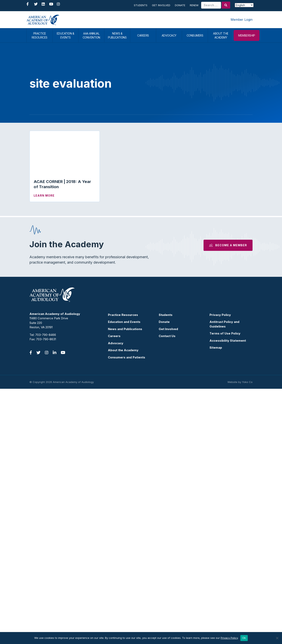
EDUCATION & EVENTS (66, 35)
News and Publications (125, 584)
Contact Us (167, 591)
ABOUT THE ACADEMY (221, 35)
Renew (194, 5)
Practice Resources (123, 570)
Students (141, 5)
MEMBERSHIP (247, 35)
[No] (277, 638)
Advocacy (116, 598)
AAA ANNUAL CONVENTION (91, 35)
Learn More (44, 195)
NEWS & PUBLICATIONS (117, 35)
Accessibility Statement (228, 596)
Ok (244, 638)
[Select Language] (244, 5)
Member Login (242, 20)
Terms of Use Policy (225, 589)
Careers (114, 591)
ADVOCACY (169, 35)
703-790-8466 (46, 590)
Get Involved (161, 5)
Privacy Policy (220, 570)
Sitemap (216, 603)
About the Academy (123, 605)
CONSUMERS (195, 35)
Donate (180, 5)
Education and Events (124, 577)
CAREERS (143, 35)
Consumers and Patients (127, 613)
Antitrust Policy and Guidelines (224, 579)
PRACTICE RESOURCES (40, 35)
